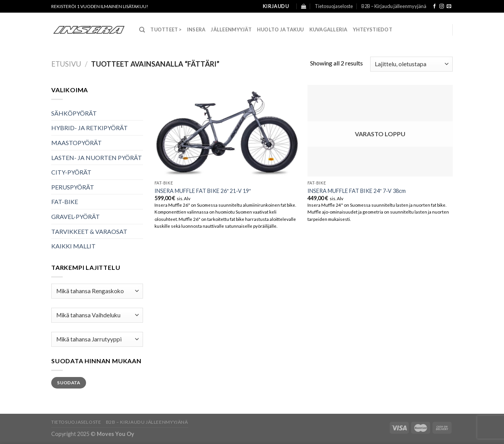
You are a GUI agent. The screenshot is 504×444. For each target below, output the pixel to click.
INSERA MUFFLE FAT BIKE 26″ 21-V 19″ (203, 191)
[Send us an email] (449, 7)
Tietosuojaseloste (334, 6)
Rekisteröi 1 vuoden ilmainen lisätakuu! (100, 6)
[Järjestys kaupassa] (411, 64)
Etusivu (66, 64)
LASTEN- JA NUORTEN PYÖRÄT (97, 158)
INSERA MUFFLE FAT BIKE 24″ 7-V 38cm (357, 191)
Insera (196, 29)
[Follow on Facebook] (434, 7)
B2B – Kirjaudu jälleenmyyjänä (394, 6)
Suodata (69, 383)
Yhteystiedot (373, 29)
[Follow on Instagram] (442, 7)
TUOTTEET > (166, 29)
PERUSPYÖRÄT (73, 187)
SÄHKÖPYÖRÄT (74, 113)
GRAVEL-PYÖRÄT (76, 216)
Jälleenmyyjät (231, 29)
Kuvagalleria (328, 29)
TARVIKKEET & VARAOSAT (89, 231)
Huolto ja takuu (280, 29)
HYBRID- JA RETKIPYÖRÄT (89, 128)
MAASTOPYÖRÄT (76, 143)
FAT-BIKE (65, 202)
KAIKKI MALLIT (73, 246)
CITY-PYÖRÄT (71, 172)
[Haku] (142, 30)
